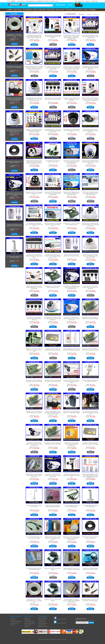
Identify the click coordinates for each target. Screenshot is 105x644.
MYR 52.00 (37, 480)
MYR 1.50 (17, 40)
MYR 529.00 (37, 260)
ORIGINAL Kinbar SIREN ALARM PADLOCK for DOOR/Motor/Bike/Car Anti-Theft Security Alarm (14, 99)
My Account (81, 1)
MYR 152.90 (37, 41)
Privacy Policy (42, 622)
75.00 (37, 478)
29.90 (93, 416)
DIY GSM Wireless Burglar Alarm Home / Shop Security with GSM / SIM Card (34, 225)
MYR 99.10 (55, 323)
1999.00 (37, 134)
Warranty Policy (42, 620)
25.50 (56, 604)
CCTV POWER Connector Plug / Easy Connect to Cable (53, 161)
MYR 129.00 (37, 197)
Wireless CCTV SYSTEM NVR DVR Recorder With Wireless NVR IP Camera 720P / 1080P (34, 131)
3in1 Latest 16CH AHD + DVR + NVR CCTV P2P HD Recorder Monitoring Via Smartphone (53, 131)
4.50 (18, 70)
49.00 (75, 416)
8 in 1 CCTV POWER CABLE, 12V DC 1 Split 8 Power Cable (72, 506)
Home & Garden (51, 10)
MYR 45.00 (74, 448)
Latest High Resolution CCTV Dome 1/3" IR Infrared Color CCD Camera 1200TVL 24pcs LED (14, 131)
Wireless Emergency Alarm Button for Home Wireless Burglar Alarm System (72, 349)
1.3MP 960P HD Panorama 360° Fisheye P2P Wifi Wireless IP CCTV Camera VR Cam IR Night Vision (34, 37)
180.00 (18, 134)
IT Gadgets (10, 10)
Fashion (86, 10)
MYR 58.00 (55, 511)
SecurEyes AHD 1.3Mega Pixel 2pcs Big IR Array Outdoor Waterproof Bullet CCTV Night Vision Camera (34, 162)
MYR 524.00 (55, 135)
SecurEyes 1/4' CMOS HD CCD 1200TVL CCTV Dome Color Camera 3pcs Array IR (14, 194)
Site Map (13, 625)
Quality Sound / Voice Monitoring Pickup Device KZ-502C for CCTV (90, 569)
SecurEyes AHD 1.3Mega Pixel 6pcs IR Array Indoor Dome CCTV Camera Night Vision (90, 162)
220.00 (37, 384)
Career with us (14, 623)
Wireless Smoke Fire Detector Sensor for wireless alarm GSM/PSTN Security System (72, 538)
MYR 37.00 (93, 574)
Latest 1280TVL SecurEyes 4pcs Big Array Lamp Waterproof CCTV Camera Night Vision (72, 162)
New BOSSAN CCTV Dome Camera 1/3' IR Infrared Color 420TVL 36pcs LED (72, 131)
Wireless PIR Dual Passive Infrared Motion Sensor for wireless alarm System (53, 538)
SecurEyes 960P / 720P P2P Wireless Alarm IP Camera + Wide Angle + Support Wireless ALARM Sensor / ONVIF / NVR (72, 37)
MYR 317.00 (93, 41)
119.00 (75, 228)
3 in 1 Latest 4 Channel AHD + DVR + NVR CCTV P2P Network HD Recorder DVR (53, 68)
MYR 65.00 (93, 448)
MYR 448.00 (55, 103)
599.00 (37, 322)
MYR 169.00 (74, 166)
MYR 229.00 (55, 197)
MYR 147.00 (93, 135)
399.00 (37, 40)
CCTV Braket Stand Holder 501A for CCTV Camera (34, 506)
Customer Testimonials (16, 622)
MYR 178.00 (55, 229)
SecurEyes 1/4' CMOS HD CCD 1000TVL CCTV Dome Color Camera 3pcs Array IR (72, 319)
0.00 (75, 510)
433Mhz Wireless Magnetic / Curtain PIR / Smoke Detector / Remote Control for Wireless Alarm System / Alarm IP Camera (90, 476)
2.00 (18, 39)
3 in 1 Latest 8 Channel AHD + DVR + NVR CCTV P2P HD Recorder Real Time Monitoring (90, 37)
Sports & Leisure (60, 10)
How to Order (28, 620)
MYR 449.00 (37, 323)
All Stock (82, 14)
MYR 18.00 (17, 262)
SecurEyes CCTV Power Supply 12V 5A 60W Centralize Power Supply (34, 412)
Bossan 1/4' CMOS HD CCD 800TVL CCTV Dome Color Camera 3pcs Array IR (72, 381)
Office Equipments (27, 10)
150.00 (56, 510)
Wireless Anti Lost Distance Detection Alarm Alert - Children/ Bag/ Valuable (71, 412)
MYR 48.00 (37, 417)
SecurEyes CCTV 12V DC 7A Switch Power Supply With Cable (53, 287)
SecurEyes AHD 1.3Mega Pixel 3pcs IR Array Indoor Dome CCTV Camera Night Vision (53, 319)
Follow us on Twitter (61, 623)
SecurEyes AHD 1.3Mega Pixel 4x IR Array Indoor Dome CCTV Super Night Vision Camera (90, 225)
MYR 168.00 (37, 166)
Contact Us (87, 1)
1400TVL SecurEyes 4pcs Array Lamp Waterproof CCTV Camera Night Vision (53, 225)
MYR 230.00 (55, 260)
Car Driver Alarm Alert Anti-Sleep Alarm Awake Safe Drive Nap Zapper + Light (90, 413)
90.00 (93, 353)
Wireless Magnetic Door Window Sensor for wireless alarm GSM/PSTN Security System (71, 601)
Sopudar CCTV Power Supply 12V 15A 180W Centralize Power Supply (53, 349)
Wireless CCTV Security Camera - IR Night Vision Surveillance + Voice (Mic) (34, 350)
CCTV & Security (78, 10)
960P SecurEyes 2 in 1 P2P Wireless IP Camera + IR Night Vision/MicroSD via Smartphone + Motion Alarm (90, 99)
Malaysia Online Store (62, 640)
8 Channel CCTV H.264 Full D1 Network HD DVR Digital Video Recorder (34, 319)
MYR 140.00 (37, 448)
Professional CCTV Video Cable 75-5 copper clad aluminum (14, 162)
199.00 (18, 197)
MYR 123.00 (93, 166)
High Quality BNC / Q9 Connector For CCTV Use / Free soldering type (14, 67)
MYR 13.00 (37, 542)
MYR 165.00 (37, 354)
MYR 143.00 (93, 260)
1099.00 (93, 40)
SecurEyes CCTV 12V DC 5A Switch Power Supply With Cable (71, 224)
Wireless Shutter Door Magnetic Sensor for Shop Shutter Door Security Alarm (71, 444)
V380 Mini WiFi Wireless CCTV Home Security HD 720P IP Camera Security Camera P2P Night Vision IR (34, 68)
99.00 (17, 229)
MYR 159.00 (93, 197)
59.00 (17, 102)
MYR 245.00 (37, 229)
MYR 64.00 (74, 229)
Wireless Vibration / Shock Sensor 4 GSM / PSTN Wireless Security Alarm (71, 569)
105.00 (56, 353)
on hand (89, 14)
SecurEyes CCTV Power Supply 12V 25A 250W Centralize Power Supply (90, 318)
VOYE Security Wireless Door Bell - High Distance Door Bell (34, 569)
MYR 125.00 (74, 323)
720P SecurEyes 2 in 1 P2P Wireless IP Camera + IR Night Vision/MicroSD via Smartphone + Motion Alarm (71, 68)
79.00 (75, 541)
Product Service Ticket (30, 623)
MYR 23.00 (37, 511)
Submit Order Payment (30, 622)
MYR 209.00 (55, 72)
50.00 (75, 353)
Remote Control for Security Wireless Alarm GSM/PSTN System (90, 381)
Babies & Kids (42, 10)
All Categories (92, 10)
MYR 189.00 (93, 72)
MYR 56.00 (93, 354)
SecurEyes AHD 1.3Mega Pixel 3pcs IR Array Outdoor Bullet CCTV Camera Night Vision (72, 287)
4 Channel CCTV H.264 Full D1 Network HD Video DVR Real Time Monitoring (90, 287)
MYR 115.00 (17, 198)
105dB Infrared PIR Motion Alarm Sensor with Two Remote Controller (14, 225)
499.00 (93, 290)
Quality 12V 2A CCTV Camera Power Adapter (53, 600)
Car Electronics (69, 10)
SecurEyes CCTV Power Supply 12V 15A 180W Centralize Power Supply (53, 381)
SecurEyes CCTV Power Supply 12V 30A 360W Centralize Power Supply (34, 381)
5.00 (56, 165)
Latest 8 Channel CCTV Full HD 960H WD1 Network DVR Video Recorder (53, 99)
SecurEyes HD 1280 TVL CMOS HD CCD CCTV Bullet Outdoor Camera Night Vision (90, 68)
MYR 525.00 (37, 135)
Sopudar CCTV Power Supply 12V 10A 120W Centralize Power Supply (90, 443)
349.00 (75, 478)
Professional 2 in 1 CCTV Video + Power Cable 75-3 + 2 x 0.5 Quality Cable (14, 36)
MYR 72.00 (55, 292)
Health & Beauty (18, 10)
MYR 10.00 (17, 72)
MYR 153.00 (93, 229)
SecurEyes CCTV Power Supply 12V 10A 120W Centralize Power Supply (90, 349)
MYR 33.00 (74, 417)
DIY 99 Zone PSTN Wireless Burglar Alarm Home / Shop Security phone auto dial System (53, 193)
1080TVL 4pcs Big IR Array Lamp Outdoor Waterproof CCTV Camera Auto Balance (34, 287)
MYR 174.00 (93, 103)
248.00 (93, 259)
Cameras (35, 10)
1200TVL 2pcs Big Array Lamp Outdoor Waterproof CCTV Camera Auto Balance (90, 131)
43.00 (75, 573)
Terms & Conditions (43, 618)
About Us (13, 618)
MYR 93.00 (55, 386)
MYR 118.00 (37, 386)
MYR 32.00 (74, 354)
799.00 (56, 71)
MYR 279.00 (74, 480)
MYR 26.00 (55, 605)
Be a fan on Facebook (62, 619)
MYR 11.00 (55, 166)
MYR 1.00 (17, 167)
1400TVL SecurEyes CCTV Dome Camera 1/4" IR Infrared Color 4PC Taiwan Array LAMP (90, 256)
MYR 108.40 (55, 41)
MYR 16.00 (74, 511)
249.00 (93, 102)
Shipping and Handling (43, 627)
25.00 (17, 261)
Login (76, 1)
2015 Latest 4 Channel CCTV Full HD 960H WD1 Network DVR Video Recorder (72, 99)
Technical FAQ (28, 625)
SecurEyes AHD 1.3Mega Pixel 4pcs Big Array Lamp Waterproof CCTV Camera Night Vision (72, 193)
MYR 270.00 (74, 103)
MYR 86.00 (74, 135)
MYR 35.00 (17, 230)
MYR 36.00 (74, 574)
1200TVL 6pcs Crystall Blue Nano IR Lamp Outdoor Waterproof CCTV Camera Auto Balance (90, 193)
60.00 (75, 447)
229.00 (37, 353)
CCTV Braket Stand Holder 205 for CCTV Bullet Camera (14, 257)
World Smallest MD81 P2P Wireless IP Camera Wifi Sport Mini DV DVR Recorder (53, 37)
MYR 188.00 (74, 197)
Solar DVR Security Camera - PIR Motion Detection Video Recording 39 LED (72, 475)
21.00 (56, 573)
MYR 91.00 (37, 72)
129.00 (56, 290)
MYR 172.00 (74, 41)
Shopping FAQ (42, 625)
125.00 (75, 134)
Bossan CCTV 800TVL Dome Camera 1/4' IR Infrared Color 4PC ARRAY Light (34, 193)
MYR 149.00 (74, 72)
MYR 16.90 (93, 417)
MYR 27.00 (93, 386)
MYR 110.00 (93, 323)
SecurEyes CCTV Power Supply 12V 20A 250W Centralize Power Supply (53, 443)
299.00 (56, 40)
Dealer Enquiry (95, 1)
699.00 (56, 102)
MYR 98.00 (55, 448)
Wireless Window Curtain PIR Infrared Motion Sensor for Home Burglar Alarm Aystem (34, 475)
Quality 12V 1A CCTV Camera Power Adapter (53, 569)
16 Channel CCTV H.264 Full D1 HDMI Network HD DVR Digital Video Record (34, 256)
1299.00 (56, 134)
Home (8, 1)
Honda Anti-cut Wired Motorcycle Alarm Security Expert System (53, 506)
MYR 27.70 (17, 103)
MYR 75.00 (55, 354)
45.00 (93, 384)
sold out (96, 14)
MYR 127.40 (74, 292)
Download (27, 627)
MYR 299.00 (93, 292)
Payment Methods (42, 623)
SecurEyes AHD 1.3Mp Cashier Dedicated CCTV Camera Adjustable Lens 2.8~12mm (53, 256)
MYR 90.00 (17, 135)
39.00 (93, 573)
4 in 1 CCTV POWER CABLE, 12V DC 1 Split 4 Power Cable (34, 538)
